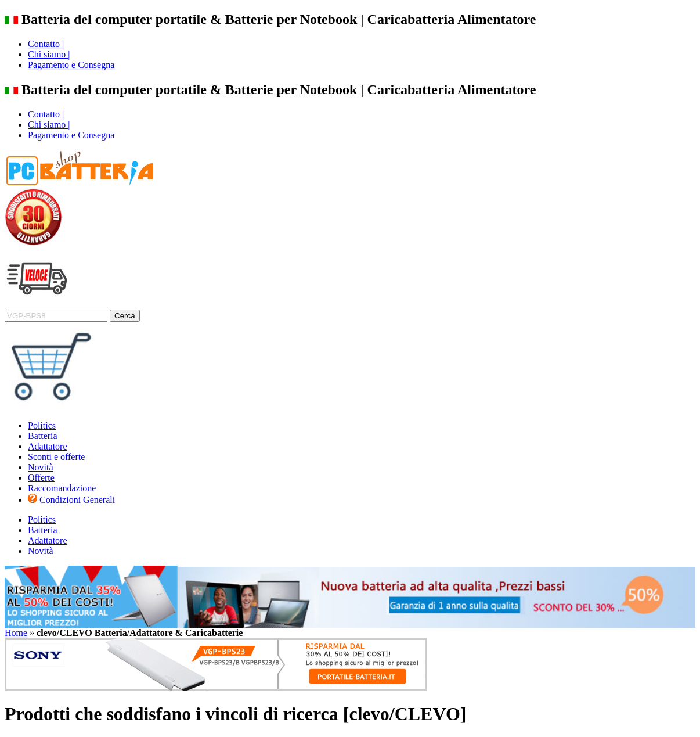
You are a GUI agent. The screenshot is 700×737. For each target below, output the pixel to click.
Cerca (125, 316)
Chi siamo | (49, 54)
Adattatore (48, 446)
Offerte (41, 478)
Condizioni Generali (71, 500)
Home (16, 633)
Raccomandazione (62, 488)
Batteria (43, 436)
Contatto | (46, 44)
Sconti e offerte (56, 457)
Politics (42, 425)
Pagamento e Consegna (71, 65)
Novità (41, 467)
